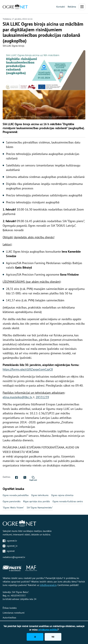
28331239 (42, 397)
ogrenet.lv (10, 541)
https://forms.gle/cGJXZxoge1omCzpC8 (28, 369)
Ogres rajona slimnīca (62, 495)
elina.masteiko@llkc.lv (17, 397)
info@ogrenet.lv (48, 585)
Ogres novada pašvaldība (16, 495)
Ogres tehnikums (40, 495)
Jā (35, 637)
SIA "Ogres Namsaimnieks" (40, 508)
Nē (53, 637)
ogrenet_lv (10, 546)
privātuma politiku (48, 630)
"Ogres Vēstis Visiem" (13, 508)
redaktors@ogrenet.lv (14, 557)
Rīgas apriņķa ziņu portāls (36, 501)
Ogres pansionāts (12, 501)
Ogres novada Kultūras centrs (68, 501)
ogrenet (9, 551)
